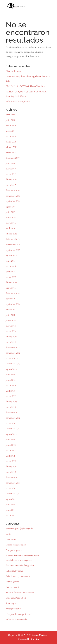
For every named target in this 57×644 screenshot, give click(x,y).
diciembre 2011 (13, 478)
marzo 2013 (11, 396)
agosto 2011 (11, 499)
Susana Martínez (40, 635)
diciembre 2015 (13, 239)
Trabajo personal (13, 609)
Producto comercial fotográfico (20, 565)
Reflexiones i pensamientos (18, 576)
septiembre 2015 (13, 250)
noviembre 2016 (13, 196)
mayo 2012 (11, 450)
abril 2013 (10, 391)
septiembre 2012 (13, 429)
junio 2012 (11, 445)
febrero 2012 (11, 467)
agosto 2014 (11, 310)
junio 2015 (11, 261)
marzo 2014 (11, 331)
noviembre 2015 (13, 245)
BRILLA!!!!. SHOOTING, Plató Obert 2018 (26, 86)
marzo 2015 (11, 277)
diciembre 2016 (13, 190)
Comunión (11, 539)
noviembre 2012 (13, 418)
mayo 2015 (11, 266)
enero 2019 (11, 125)
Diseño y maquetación (16, 545)
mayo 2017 (11, 169)
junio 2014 (11, 320)
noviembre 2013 (13, 353)
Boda (8, 534)
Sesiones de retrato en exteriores (20, 593)
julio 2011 (10, 505)
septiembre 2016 (13, 201)
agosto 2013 (11, 369)
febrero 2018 (11, 147)
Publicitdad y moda (14, 571)
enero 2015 (11, 288)
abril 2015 (10, 272)
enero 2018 (11, 153)
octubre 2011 (12, 488)
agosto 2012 (11, 434)
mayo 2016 (11, 223)
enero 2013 (11, 407)
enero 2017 (11, 185)
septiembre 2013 (13, 364)
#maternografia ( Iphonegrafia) (20, 529)
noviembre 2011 (13, 483)
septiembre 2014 (13, 304)
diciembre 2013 (13, 348)
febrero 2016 (11, 234)
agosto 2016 (11, 207)
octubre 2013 (12, 358)
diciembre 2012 (13, 413)
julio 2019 (10, 120)
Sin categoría (12, 603)
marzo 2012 (11, 461)
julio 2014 (10, 315)
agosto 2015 (11, 255)
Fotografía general (14, 550)
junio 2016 (11, 218)
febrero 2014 (11, 337)
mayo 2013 (11, 385)
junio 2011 (11, 510)
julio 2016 (10, 212)
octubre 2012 (12, 423)
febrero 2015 (11, 283)
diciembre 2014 (13, 293)
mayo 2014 (11, 326)
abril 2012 (10, 456)
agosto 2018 (11, 131)
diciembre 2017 (13, 158)
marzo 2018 (11, 142)
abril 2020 (10, 115)
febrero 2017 (11, 180)
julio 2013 (10, 375)
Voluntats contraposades (17, 620)
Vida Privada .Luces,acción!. (18, 102)
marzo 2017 (11, 174)
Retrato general (13, 582)
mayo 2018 (11, 136)
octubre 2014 (12, 299)
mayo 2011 (11, 515)
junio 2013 (11, 380)
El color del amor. (14, 71)
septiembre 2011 (13, 494)
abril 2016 (10, 228)
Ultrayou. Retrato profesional (19, 614)
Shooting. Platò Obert (16, 598)
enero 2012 (11, 472)
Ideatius (35, 639)
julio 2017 (10, 163)
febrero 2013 (11, 402)
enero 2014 (11, 342)
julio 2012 (10, 440)
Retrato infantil (13, 587)
